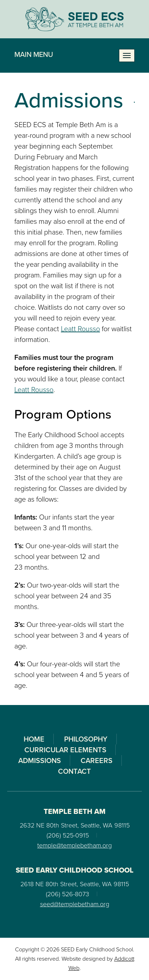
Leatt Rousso (80, 329)
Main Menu (34, 54)
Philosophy (86, 739)
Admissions (40, 761)
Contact (74, 771)
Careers (97, 761)
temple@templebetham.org (74, 845)
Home (34, 739)
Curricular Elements (65, 750)
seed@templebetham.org (75, 904)
